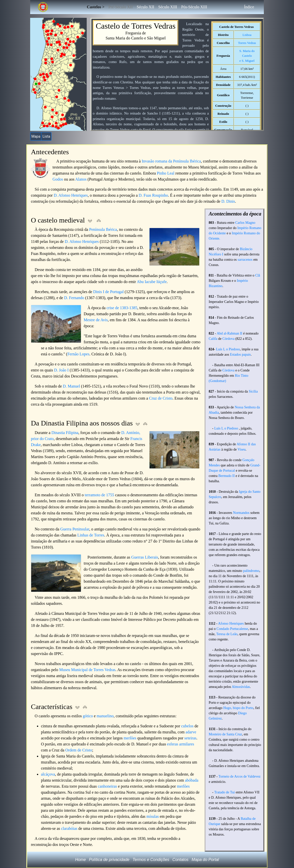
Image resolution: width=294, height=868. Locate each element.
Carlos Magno (245, 223)
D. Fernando (74, 298)
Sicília (253, 391)
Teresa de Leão (227, 634)
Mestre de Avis (96, 320)
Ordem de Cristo (79, 750)
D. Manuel (71, 386)
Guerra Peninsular (75, 529)
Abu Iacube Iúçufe (152, 282)
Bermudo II (227, 476)
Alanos (81, 179)
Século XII (145, 7)
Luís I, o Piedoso (228, 349)
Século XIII (168, 7)
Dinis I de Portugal (108, 292)
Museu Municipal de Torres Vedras (87, 670)
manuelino (105, 716)
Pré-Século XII (121, 7)
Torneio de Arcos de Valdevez (239, 776)
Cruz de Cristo (161, 398)
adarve (191, 732)
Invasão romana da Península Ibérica (171, 161)
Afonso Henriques (231, 623)
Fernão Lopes (78, 354)
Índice (249, 7)
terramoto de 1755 (99, 495)
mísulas (153, 816)
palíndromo (251, 571)
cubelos (187, 726)
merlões (130, 738)
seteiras (190, 738)
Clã (258, 275)
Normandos (241, 513)
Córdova (228, 339)
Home (81, 860)
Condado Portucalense (232, 629)
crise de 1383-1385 (122, 308)
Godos (58, 179)
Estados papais (240, 355)
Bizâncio (246, 249)
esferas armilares (181, 744)
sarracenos (245, 260)
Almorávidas (241, 687)
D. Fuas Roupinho (153, 195)
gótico (88, 716)
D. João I (61, 370)
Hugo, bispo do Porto (238, 708)
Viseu (241, 449)
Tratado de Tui (224, 792)
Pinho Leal (166, 173)
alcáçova (48, 774)
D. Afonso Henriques (71, 195)
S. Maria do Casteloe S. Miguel (247, 56)
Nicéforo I (216, 254)
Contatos (180, 860)
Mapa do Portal (205, 860)
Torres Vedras (247, 43)
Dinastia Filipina (65, 433)
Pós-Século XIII (194, 7)
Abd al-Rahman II (229, 333)
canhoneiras (107, 786)
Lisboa (247, 35)
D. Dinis (228, 201)
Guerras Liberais (145, 557)
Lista (46, 136)
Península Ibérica (103, 229)
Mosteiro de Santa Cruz (226, 734)
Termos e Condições (151, 860)
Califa (213, 339)
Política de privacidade (109, 860)
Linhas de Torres (91, 535)
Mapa (36, 136)
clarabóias (69, 828)
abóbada (192, 780)
